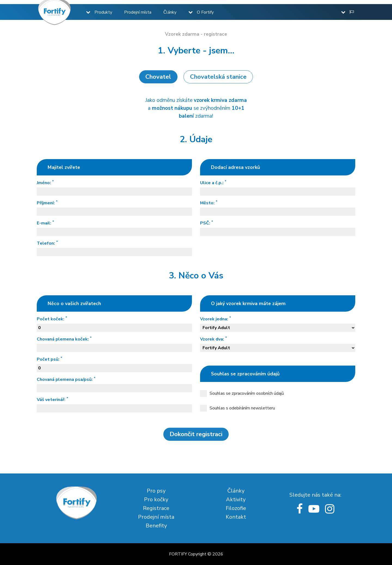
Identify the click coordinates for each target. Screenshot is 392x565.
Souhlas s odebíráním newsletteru (238, 408)
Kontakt (236, 517)
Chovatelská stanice (218, 77)
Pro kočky (156, 499)
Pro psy (156, 491)
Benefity (156, 526)
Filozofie (236, 508)
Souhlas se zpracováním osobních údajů (242, 393)
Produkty (103, 12)
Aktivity (236, 499)
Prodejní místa (138, 12)
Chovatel (158, 77)
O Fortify (205, 12)
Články (170, 12)
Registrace (156, 508)
